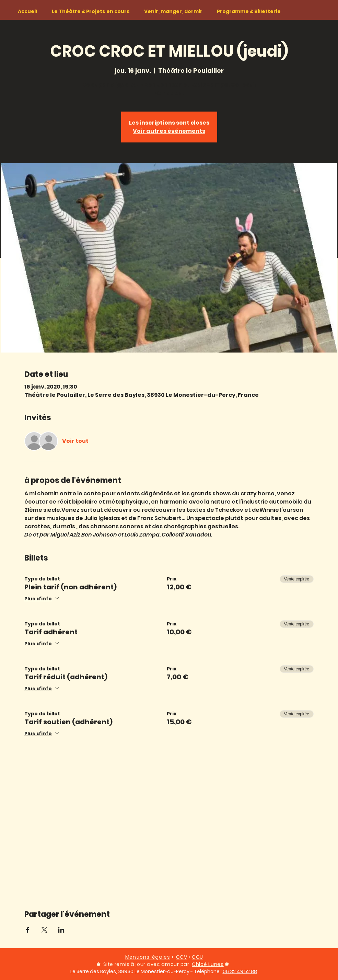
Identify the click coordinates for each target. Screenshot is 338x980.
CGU (197, 957)
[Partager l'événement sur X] (44, 930)
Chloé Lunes (208, 964)
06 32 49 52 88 (240, 971)
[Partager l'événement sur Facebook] (28, 930)
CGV (182, 957)
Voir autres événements (169, 131)
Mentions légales (148, 957)
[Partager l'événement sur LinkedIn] (61, 930)
